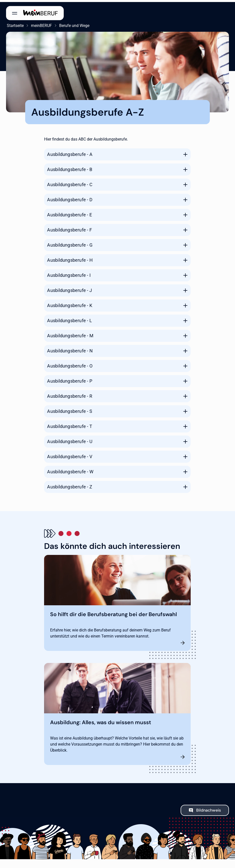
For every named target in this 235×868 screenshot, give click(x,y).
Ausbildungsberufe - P (70, 379)
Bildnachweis (209, 808)
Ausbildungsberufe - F (69, 228)
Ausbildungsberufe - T (70, 424)
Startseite (14, 24)
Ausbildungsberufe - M (70, 334)
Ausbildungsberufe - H (70, 258)
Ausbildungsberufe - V (70, 455)
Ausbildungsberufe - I (69, 273)
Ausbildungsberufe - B (70, 167)
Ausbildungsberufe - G (70, 243)
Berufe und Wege (74, 24)
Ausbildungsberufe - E (69, 213)
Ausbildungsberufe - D (70, 198)
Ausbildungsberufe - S (70, 409)
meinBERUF (41, 24)
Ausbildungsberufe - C (70, 182)
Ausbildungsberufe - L (69, 319)
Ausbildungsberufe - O (70, 364)
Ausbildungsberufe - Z (70, 485)
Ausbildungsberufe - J (69, 288)
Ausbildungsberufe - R (70, 394)
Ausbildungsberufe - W (70, 470)
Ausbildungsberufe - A (70, 152)
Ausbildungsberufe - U (70, 439)
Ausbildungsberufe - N (70, 349)
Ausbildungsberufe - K (70, 303)
